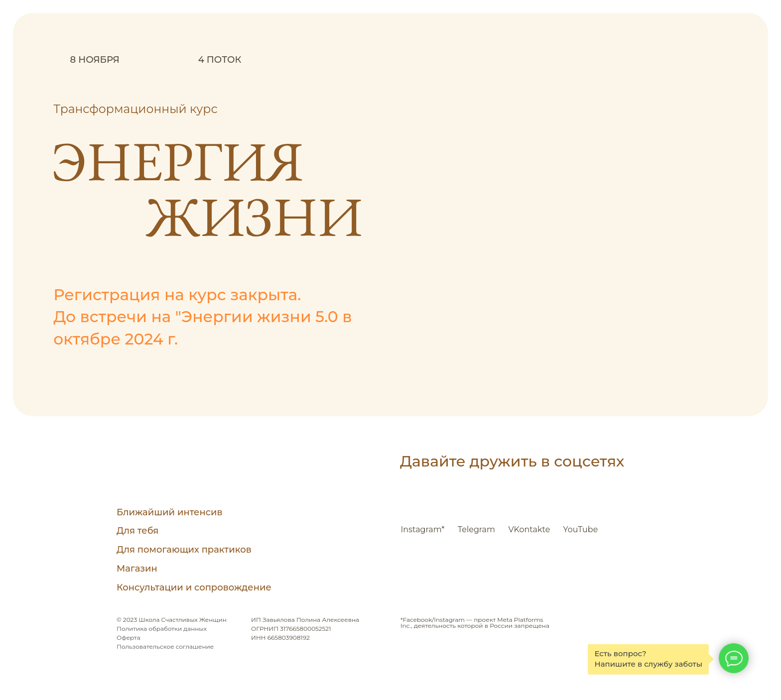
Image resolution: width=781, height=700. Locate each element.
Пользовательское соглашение (165, 646)
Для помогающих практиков (184, 550)
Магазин (137, 569)
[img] (131, 471)
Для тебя (137, 531)
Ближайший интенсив (170, 512)
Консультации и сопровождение (194, 587)
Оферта (129, 638)
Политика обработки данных (162, 629)
